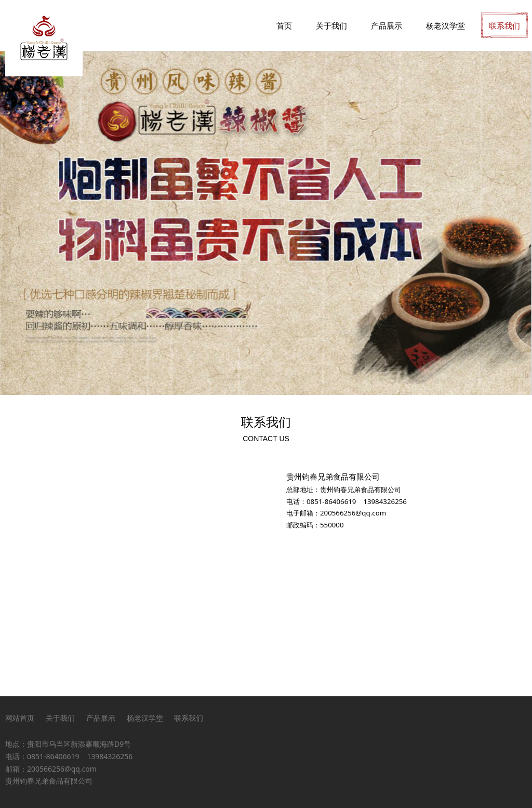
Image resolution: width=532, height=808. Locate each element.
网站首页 (20, 718)
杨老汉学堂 (445, 25)
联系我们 (504, 25)
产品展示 (387, 25)
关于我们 (331, 25)
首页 (284, 25)
